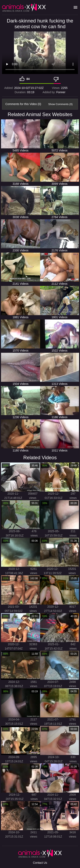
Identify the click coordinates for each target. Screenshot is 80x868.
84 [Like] (28, 79)
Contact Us (40, 863)
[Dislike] (57, 79)
